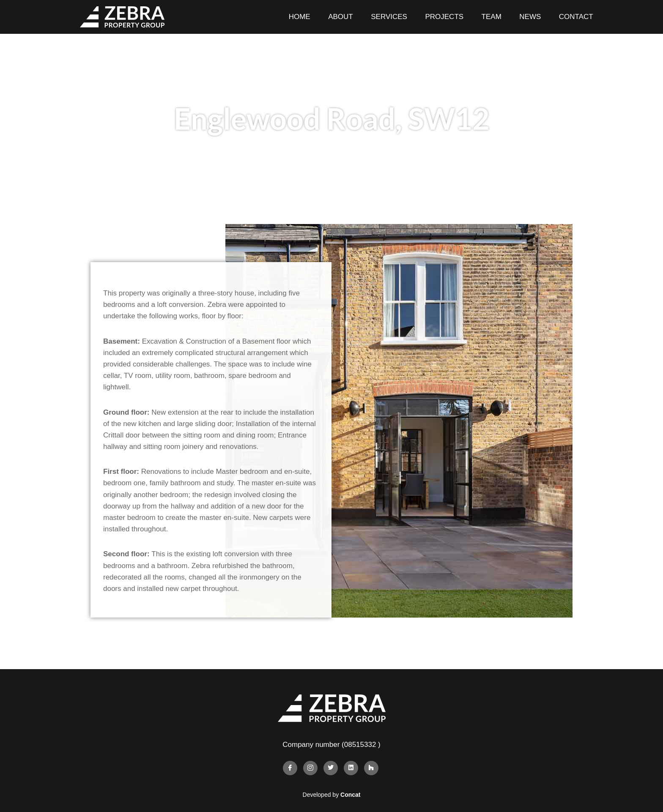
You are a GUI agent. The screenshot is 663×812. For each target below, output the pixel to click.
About (341, 17)
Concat (350, 795)
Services (389, 17)
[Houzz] (371, 768)
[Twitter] (331, 768)
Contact (576, 17)
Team (492, 17)
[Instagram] (310, 768)
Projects (444, 17)
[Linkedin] (351, 768)
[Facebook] (290, 768)
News (530, 17)
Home (300, 17)
